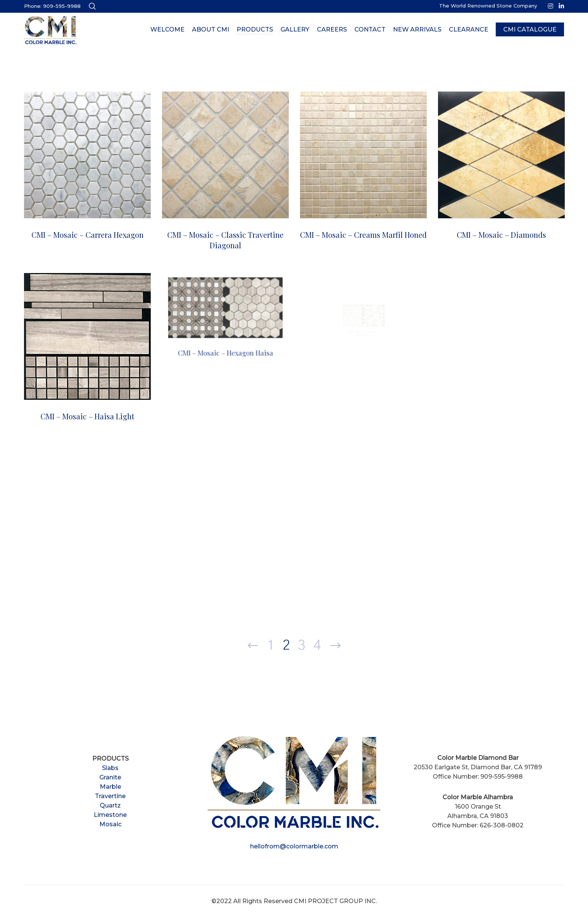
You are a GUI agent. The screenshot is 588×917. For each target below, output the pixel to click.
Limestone (110, 815)
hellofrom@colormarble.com (294, 846)
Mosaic (110, 824)
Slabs (110, 768)
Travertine (110, 796)
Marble (110, 787)
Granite (110, 777)
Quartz (110, 805)
